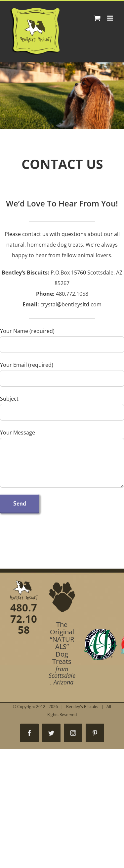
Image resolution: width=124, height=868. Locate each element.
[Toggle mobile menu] (111, 18)
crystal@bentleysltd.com (71, 304)
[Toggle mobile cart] (97, 18)
